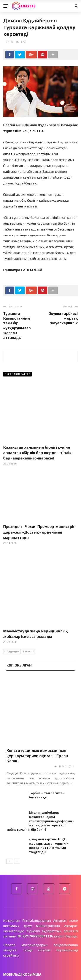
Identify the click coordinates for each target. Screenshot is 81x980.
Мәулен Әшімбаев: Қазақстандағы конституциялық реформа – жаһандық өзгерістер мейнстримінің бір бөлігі (40, 773)
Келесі (28, 627)
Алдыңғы (12, 627)
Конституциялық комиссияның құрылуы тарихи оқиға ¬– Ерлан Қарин (37, 708)
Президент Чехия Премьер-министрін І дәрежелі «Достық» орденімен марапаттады (40, 532)
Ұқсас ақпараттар (17, 374)
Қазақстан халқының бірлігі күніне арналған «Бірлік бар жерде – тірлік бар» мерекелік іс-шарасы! (37, 453)
